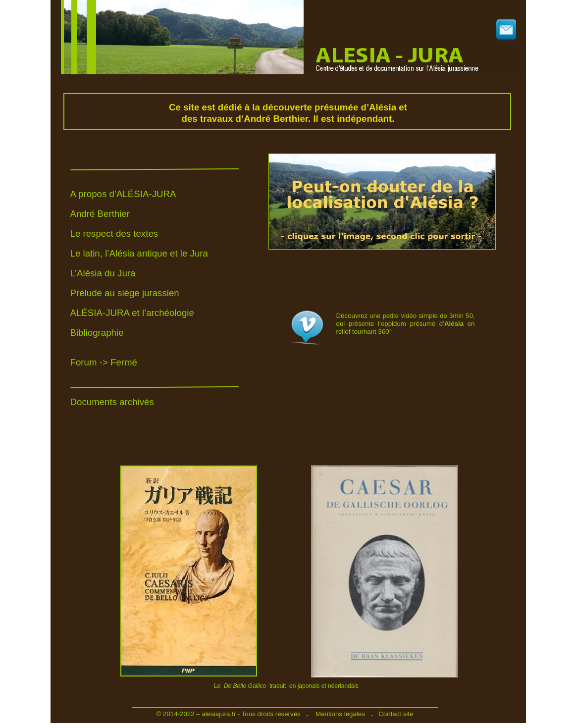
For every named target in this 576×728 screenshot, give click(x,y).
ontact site (398, 714)
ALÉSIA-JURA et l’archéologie (132, 313)
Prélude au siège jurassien (125, 293)
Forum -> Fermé (104, 362)
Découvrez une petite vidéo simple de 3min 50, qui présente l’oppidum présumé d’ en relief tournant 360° (406, 324)
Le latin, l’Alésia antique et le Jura (139, 253)
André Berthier (100, 214)
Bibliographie (97, 333)
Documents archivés (112, 402)
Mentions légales (340, 714)
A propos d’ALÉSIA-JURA (123, 194)
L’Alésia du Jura (103, 273)
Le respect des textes (114, 234)
